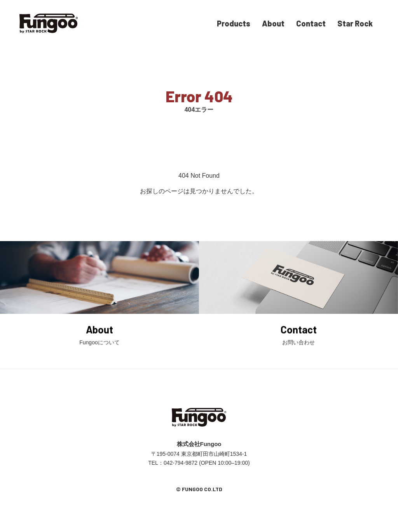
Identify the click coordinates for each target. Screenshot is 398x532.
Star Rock (355, 23)
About (273, 23)
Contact (311, 23)
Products (234, 23)
